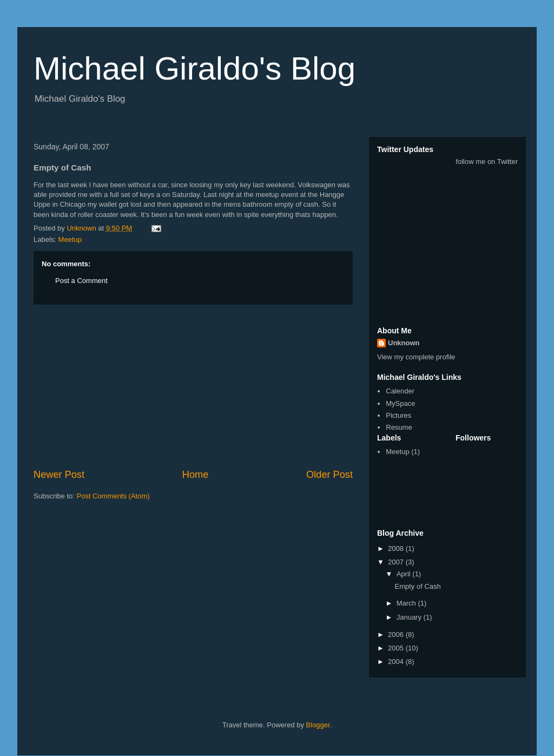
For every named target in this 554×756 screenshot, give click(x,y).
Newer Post (59, 475)
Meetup (70, 239)
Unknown (404, 343)
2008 (397, 548)
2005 (397, 648)
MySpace (400, 403)
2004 (397, 662)
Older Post (329, 475)
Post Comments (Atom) (113, 496)
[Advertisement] (193, 386)
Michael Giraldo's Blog (194, 68)
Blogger (318, 725)
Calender (400, 391)
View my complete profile (416, 357)
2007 (397, 562)
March (407, 603)
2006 (397, 635)
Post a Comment (81, 281)
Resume (399, 427)
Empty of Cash (417, 586)
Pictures (398, 415)
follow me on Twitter (487, 162)
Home (196, 475)
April (405, 574)
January (410, 617)
